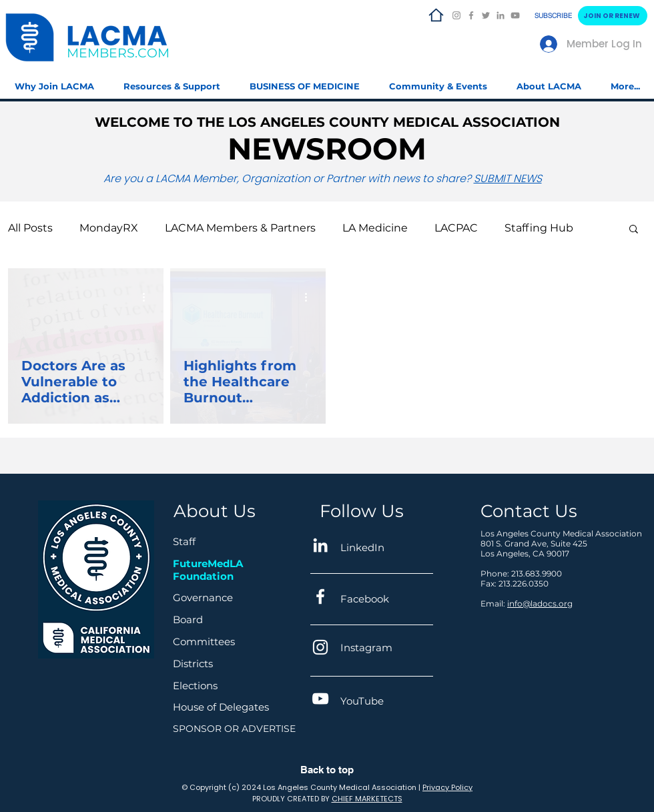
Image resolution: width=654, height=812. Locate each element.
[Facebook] (471, 15)
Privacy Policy (447, 787)
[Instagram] (456, 15)
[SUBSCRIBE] (554, 16)
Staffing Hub (539, 228)
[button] (172, 80)
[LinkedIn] (501, 15)
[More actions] (148, 298)
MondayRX (109, 228)
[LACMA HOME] (436, 15)
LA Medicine (375, 228)
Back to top (327, 770)
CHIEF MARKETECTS (367, 799)
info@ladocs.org (540, 603)
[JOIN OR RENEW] (613, 16)
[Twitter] (486, 15)
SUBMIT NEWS (508, 178)
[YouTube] (515, 15)
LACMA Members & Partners (240, 228)
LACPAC (456, 228)
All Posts (30, 228)
